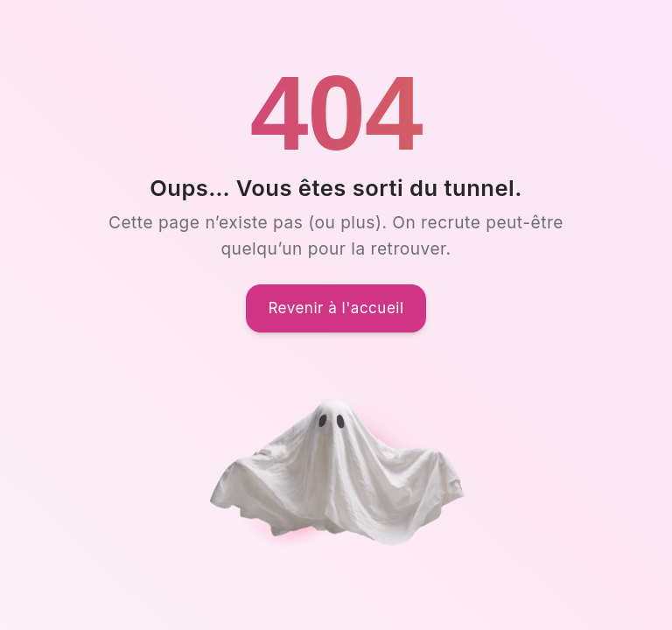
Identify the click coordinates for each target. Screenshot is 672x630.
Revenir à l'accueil (336, 308)
